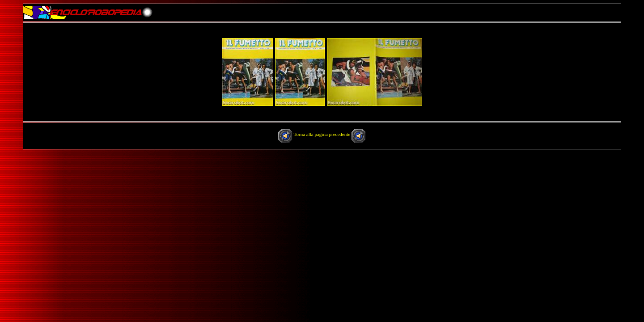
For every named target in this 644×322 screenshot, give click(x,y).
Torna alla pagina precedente (323, 134)
